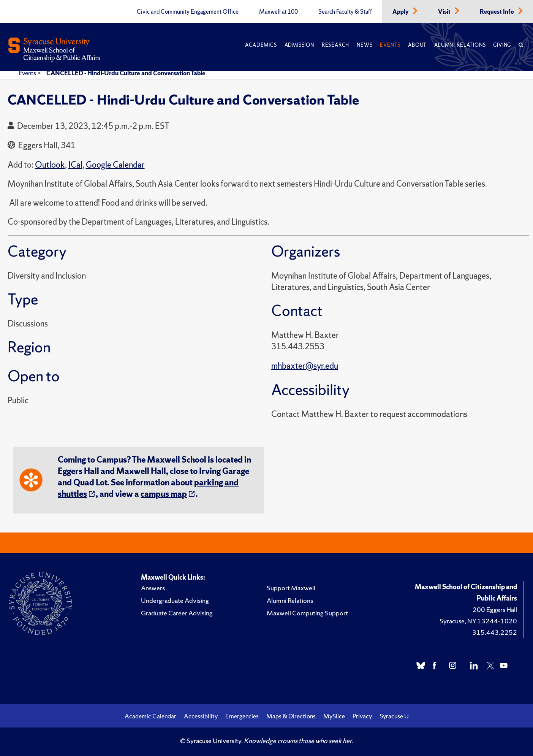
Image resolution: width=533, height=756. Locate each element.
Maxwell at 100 (278, 12)
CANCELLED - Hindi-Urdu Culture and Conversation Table (126, 73)
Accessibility (201, 716)
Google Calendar (115, 165)
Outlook (50, 165)
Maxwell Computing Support (307, 613)
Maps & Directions (291, 716)
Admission (299, 45)
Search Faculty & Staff (345, 12)
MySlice (334, 716)
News (365, 45)
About (417, 45)
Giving (502, 45)
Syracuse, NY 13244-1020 (478, 621)
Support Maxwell (291, 588)
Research (335, 45)
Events (390, 45)
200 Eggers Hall (495, 609)
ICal (75, 165)
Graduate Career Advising (177, 613)
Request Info (497, 12)
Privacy (362, 716)
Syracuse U (394, 716)
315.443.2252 (495, 632)
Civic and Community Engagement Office (188, 12)
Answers (153, 588)
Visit (445, 12)
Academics (261, 45)
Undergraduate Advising (175, 600)
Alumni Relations (460, 45)
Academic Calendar (150, 716)
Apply (401, 12)
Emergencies (242, 716)
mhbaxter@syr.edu (305, 366)
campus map (164, 494)
